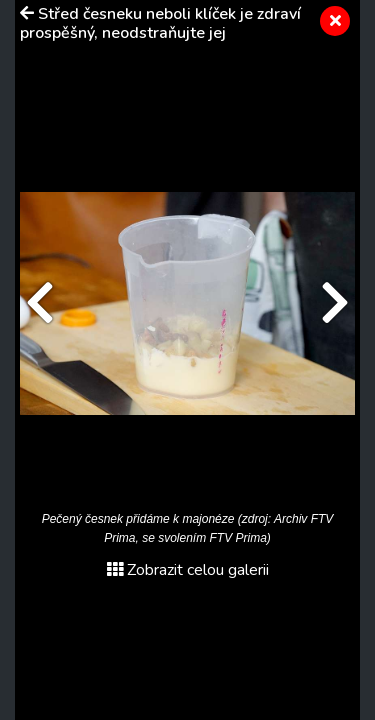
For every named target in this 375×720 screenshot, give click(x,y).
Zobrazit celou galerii (188, 570)
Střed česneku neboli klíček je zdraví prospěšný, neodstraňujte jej (160, 23)
